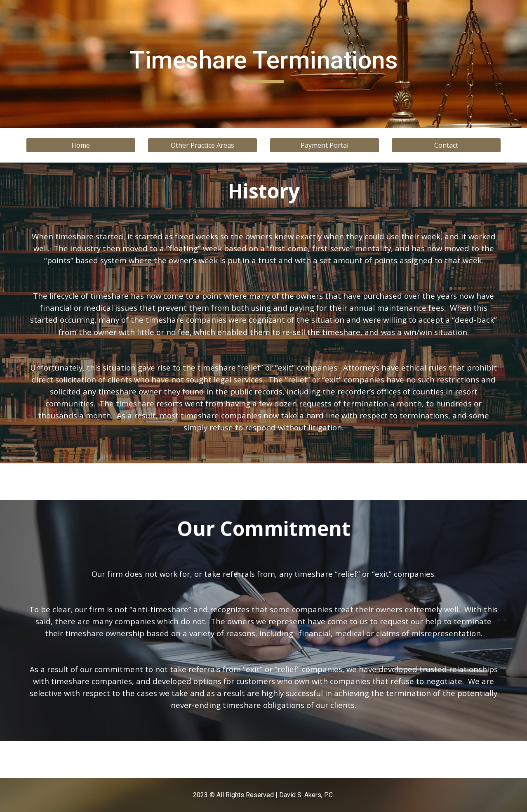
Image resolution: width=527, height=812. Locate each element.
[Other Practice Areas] (202, 145)
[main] (263, 64)
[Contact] (446, 145)
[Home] (81, 145)
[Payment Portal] (325, 145)
